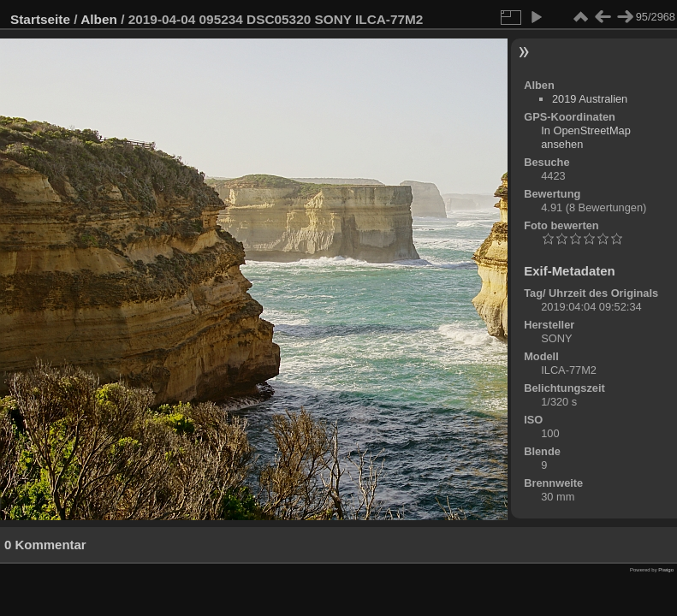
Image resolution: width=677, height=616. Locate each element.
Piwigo (666, 570)
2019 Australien (590, 99)
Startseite (40, 19)
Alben (99, 19)
